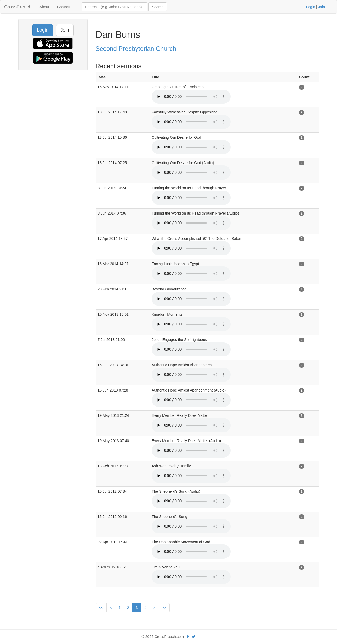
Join (321, 7)
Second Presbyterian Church (136, 49)
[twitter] (194, 637)
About (44, 7)
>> (164, 608)
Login (311, 7)
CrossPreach (18, 7)
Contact (63, 7)
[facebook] (188, 637)
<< (101, 608)
